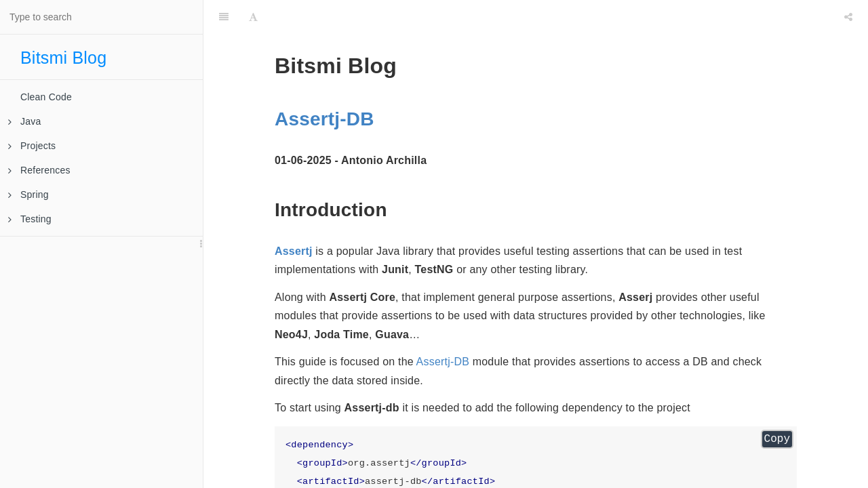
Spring (28, 195)
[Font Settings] (253, 17)
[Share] (848, 17)
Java (24, 121)
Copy (777, 439)
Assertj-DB (324, 119)
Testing (30, 219)
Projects (32, 146)
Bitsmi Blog (63, 58)
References (39, 170)
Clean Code (46, 97)
